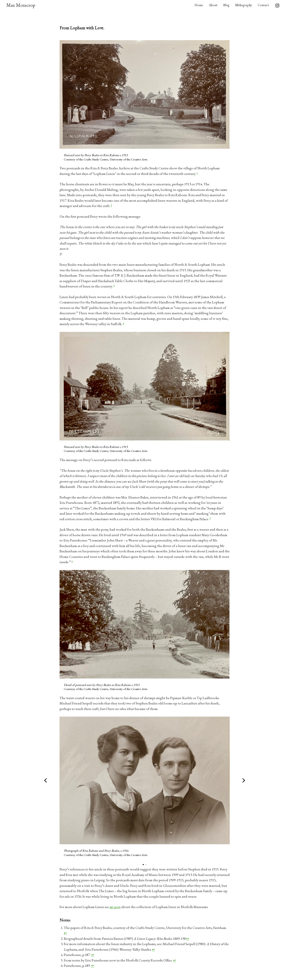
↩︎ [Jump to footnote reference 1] (65, 933)
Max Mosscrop (21, 5)
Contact (263, 5)
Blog (226, 5)
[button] (46, 780)
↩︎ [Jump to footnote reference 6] (93, 966)
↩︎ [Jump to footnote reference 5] (175, 960)
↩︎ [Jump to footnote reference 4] (93, 955)
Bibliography (244, 5)
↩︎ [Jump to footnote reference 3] (154, 949)
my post (115, 907)
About (213, 5)
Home (199, 5)
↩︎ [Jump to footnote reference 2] (188, 939)
